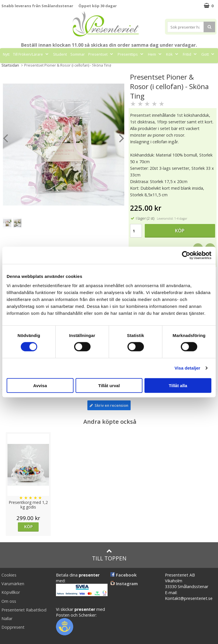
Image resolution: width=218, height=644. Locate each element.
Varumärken (13, 584)
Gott (208, 54)
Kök (173, 54)
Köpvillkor (11, 592)
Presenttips (131, 54)
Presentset (101, 54)
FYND (121, 67)
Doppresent (13, 627)
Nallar (7, 618)
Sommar (78, 54)
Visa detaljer (187, 368)
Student (60, 54)
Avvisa (40, 385)
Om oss (9, 601)
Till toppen (109, 555)
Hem (155, 54)
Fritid (190, 54)
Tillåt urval (109, 385)
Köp (180, 231)
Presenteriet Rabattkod (24, 610)
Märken (103, 67)
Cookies (9, 575)
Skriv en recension (109, 405)
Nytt (6, 54)
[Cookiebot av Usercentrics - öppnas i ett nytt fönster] (186, 255)
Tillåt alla (178, 385)
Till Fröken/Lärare (31, 54)
